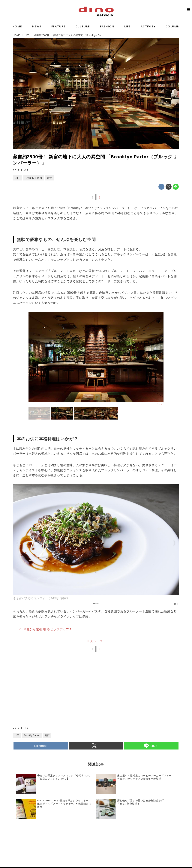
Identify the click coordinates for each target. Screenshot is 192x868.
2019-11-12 (21, 170)
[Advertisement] (55, 696)
